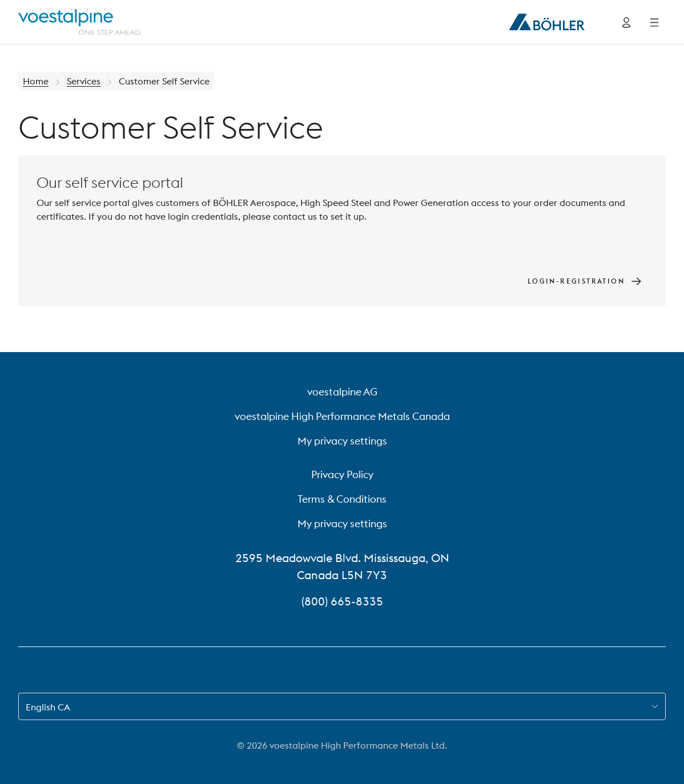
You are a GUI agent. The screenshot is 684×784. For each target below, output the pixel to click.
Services (84, 81)
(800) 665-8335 (342, 601)
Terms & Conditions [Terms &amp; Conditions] (342, 499)
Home (36, 81)
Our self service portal (110, 182)
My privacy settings (342, 441)
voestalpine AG (342, 392)
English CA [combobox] (48, 707)
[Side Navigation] (654, 22)
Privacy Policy (342, 474)
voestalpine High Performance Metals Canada (342, 416)
